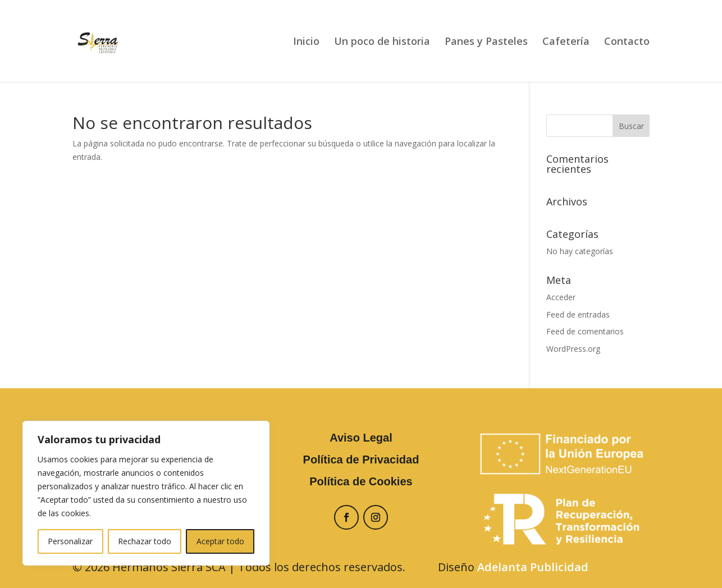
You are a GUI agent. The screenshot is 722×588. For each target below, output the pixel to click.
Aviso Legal (361, 438)
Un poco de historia (382, 42)
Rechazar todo (145, 541)
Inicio (306, 42)
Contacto (627, 42)
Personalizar (70, 541)
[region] (146, 493)
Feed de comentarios (585, 331)
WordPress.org (573, 349)
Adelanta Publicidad (533, 567)
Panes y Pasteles (486, 42)
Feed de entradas (578, 314)
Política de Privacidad (361, 460)
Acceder (561, 297)
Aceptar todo (220, 541)
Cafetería (566, 42)
